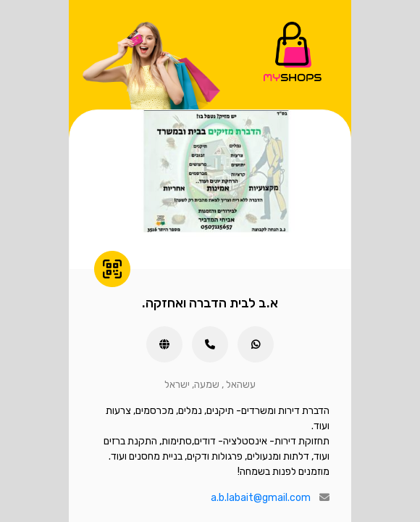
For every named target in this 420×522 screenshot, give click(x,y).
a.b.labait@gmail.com (261, 498)
